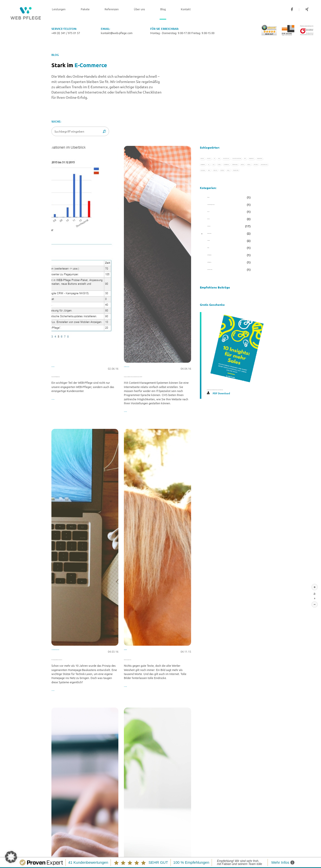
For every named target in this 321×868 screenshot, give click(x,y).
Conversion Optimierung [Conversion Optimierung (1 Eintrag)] (221, 188)
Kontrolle (60, 368)
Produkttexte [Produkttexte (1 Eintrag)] (248, 304)
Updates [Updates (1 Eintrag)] (250, 347)
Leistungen (59, 9)
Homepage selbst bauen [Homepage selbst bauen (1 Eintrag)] (221, 232)
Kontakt (186, 9)
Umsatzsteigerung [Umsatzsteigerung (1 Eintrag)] (217, 347)
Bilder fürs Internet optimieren (146, 662)
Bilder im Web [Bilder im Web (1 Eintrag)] (248, 160)
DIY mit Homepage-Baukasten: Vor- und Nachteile (80, 664)
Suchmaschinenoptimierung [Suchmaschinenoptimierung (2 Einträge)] (224, 333)
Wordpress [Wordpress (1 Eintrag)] (247, 376)
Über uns (139, 9)
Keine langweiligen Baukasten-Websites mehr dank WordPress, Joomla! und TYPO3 (156, 378)
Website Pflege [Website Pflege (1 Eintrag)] (215, 376)
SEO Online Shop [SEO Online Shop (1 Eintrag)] (216, 318)
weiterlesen (59, 398)
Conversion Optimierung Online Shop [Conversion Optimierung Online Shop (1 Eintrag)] (230, 203)
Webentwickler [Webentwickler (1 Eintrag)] (215, 362)
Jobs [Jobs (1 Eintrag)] (251, 246)
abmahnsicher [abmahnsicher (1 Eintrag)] (214, 160)
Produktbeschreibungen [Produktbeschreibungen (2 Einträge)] (221, 290)
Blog (163, 9)
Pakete (85, 9)
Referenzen (112, 9)
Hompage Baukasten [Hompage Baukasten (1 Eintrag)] (219, 246)
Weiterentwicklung (139, 368)
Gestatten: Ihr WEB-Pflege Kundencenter (81, 376)
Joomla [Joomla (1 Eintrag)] (209, 261)
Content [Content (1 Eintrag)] (230, 174)
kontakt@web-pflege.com (117, 33)
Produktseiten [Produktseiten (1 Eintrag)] (214, 304)
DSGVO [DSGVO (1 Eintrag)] (209, 217)
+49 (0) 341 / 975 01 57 (66, 33)
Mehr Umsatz (134, 655)
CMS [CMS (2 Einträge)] (207, 174)
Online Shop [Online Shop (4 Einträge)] (237, 261)
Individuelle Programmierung (75, 655)
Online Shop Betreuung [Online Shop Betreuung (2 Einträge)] (221, 275)
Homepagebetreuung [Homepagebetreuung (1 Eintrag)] (244, 217)
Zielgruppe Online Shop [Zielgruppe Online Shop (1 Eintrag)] (221, 391)
